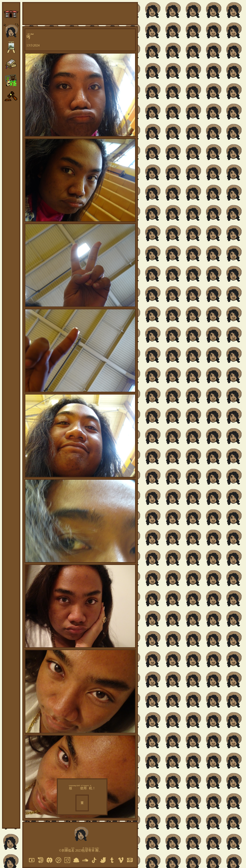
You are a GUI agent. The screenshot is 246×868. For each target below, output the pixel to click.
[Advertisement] (80, 13)
